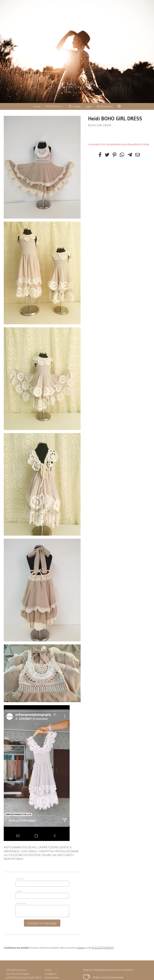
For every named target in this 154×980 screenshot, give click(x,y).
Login (89, 106)
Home (37, 106)
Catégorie (51, 974)
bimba (81, 948)
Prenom (21, 879)
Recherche (105, 106)
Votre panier (52, 977)
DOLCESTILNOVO (103, 948)
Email (19, 891)
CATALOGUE (54, 106)
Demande (22, 903)
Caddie (75, 106)
